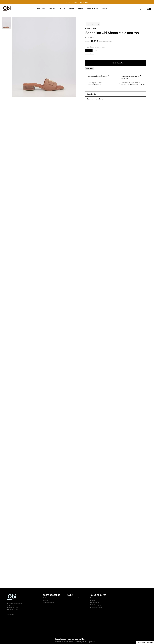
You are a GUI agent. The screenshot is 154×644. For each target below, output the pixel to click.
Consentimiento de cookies (145, 643)
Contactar (11, 614)
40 (96, 50)
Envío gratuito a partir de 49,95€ (77, 2)
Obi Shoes (91, 29)
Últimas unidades (48, 603)
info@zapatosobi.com (14, 603)
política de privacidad (78, 633)
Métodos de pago (96, 605)
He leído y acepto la (71, 633)
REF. (87, 37)
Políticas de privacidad (58, 638)
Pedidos (93, 600)
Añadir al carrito (116, 63)
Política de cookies (73, 638)
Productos (94, 598)
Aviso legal (46, 638)
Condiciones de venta (87, 638)
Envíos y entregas (96, 607)
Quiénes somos (48, 598)
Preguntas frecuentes (74, 598)
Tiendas (46, 600)
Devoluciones (95, 603)
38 (88, 50)
